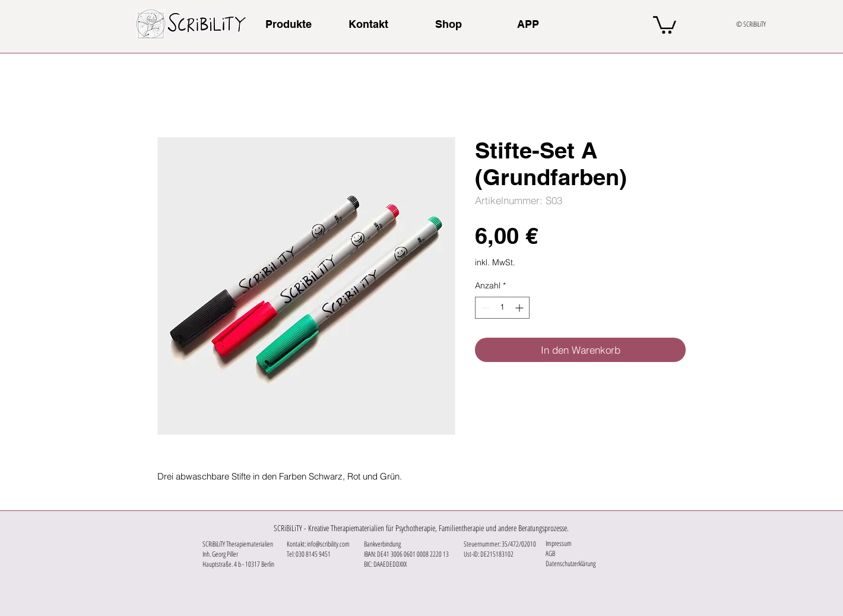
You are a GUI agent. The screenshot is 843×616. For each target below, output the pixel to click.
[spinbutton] (502, 308)
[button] (665, 24)
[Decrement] (484, 308)
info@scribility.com (328, 544)
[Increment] (520, 308)
